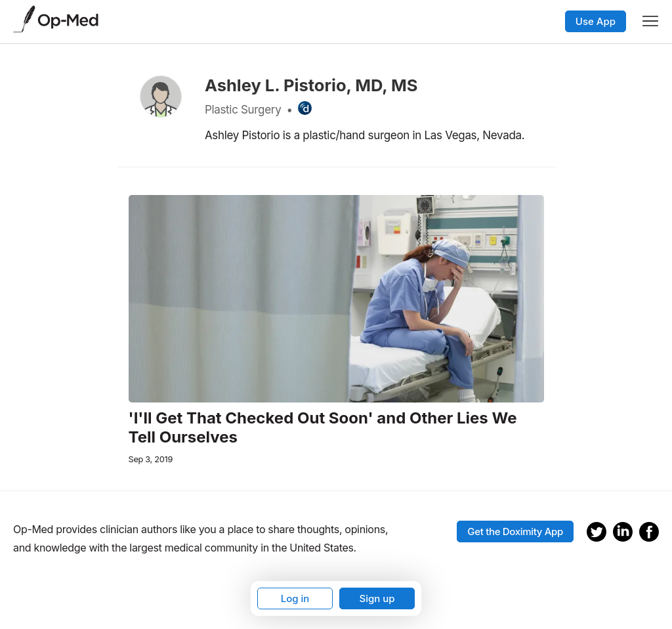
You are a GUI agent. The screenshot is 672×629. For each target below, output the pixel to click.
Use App (596, 21)
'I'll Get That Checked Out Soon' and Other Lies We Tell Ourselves (323, 428)
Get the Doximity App (515, 531)
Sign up (377, 598)
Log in (295, 598)
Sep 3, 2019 (151, 459)
